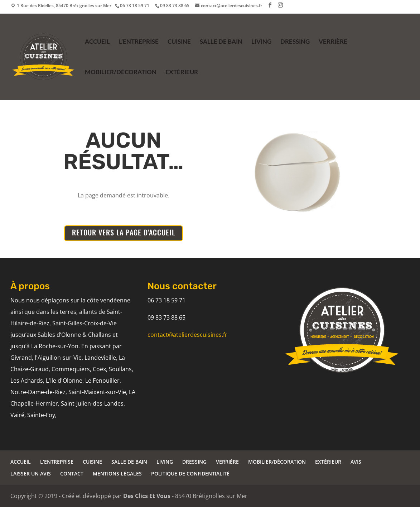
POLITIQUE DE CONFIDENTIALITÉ (190, 473)
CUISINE (179, 42)
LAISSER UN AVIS (31, 473)
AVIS (356, 462)
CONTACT (72, 473)
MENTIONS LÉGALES (117, 473)
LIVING (261, 42)
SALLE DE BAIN (221, 42)
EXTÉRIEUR (182, 73)
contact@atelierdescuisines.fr (187, 335)
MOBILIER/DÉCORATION (121, 73)
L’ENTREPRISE (139, 42)
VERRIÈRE (333, 42)
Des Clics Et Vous (147, 496)
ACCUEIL (97, 42)
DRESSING (295, 42)
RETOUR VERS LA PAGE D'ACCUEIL (124, 232)
